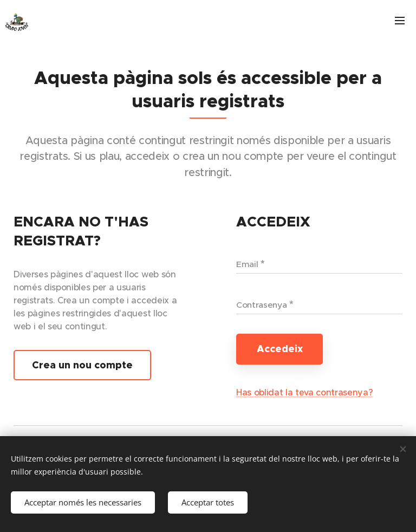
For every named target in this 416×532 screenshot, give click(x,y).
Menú (400, 21)
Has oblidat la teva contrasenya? (305, 392)
